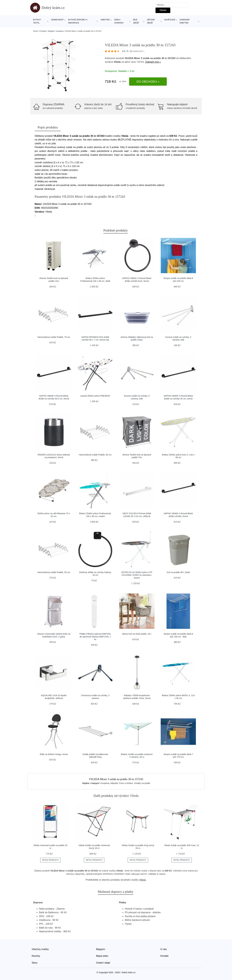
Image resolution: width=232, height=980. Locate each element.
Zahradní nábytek (185, 21)
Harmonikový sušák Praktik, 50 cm (54, 572)
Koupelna (60, 31)
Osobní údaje (103, 963)
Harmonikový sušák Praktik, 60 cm (95, 455)
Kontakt (164, 956)
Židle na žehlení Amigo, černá (54, 754)
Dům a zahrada (119, 21)
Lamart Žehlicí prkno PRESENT (95, 396)
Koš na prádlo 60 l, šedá (178, 572)
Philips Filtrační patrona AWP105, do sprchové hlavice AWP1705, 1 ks (95, 637)
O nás (164, 949)
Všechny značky (40, 949)
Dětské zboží (151, 21)
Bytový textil (37, 21)
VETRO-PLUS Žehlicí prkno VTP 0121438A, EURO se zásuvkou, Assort (137, 575)
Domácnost (57, 20)
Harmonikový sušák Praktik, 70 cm (54, 337)
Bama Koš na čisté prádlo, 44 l (137, 634)
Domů (36, 31)
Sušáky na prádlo (142, 783)
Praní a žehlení (126, 783)
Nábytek (105, 20)
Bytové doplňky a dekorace (78, 21)
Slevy (35, 963)
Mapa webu (102, 956)
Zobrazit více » (153, 62)
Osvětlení (170, 20)
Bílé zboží (136, 21)
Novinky (36, 956)
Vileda (117, 62)
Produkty (43, 31)
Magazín (101, 949)
